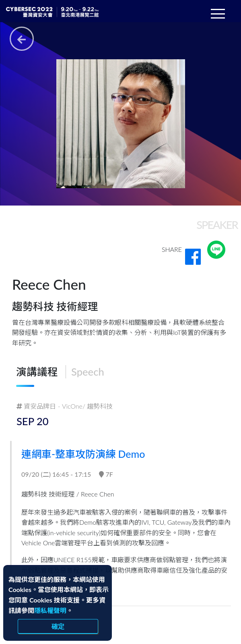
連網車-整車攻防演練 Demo (87, 454)
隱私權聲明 (50, 610)
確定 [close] (58, 626)
